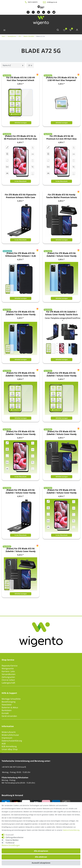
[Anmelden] (77, 30)
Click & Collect (8, 680)
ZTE (20, 36)
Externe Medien (12, 840)
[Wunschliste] (64, 30)
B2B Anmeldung (9, 746)
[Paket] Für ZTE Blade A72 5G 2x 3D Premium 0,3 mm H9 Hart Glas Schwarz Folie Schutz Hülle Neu (20, 137)
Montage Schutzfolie (11, 699)
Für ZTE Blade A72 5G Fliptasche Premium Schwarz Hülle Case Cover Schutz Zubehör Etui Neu (20, 196)
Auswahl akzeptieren (41, 863)
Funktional (10, 843)
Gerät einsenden (9, 716)
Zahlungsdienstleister (15, 837)
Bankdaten (7, 710)
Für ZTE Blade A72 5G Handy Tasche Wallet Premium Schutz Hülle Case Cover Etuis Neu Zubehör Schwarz (61, 196)
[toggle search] (58, 30)
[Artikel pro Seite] (30, 66)
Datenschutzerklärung (12, 741)
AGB (4, 744)
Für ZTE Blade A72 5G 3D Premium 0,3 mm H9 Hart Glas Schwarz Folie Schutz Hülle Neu (62, 137)
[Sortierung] (13, 66)
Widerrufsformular (10, 735)
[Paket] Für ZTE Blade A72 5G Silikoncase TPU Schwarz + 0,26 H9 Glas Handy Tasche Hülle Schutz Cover (20, 255)
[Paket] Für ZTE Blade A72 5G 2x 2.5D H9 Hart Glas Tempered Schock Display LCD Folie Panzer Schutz (61, 79)
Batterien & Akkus (10, 707)
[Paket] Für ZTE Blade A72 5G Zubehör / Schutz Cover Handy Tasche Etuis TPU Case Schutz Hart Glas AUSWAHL (62, 255)
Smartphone (12, 36)
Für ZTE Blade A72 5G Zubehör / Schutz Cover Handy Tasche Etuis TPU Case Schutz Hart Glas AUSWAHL (61, 313)
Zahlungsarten (8, 677)
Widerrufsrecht (9, 732)
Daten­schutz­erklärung (71, 830)
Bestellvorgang (9, 702)
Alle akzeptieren (41, 851)
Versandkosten (9, 674)
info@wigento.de (52, 2)
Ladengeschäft (8, 683)
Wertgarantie (8, 668)
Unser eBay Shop (10, 749)
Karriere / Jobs (8, 671)
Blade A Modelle (29, 36)
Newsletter (7, 705)
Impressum (7, 738)
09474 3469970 (33, 2)
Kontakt (5, 713)
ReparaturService (10, 666)
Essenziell (10, 835)
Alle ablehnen (41, 857)
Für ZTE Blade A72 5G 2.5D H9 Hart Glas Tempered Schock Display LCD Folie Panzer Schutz (20, 79)
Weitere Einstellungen (11, 845)
